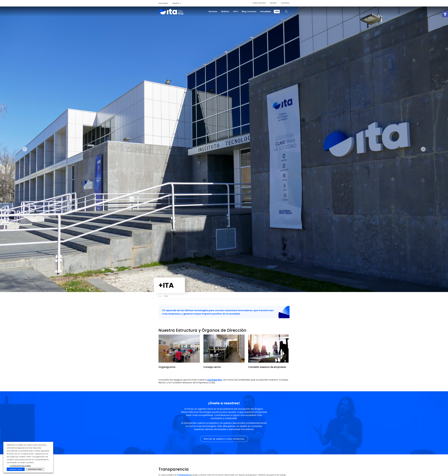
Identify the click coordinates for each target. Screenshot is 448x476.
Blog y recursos (249, 12)
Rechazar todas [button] (35, 469)
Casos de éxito (259, 3)
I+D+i (235, 12)
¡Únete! (273, 3)
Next (423, 149)
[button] (445, 14)
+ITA (277, 12)
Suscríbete (163, 3)
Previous (25, 149)
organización (214, 380)
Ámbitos (225, 12)
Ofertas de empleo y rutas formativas (224, 439)
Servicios (213, 12)
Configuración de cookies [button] (20, 466)
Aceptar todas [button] (16, 469)
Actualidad (266, 12)
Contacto (285, 3)
